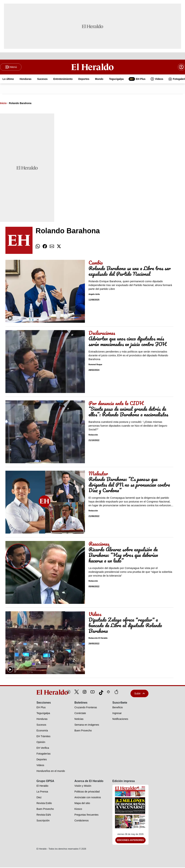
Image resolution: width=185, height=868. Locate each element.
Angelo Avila (94, 295)
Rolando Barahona (20, 104)
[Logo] (93, 67)
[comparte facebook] (45, 247)
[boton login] (181, 67)
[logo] (44, 693)
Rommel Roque (95, 365)
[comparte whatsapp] (38, 247)
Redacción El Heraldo (98, 639)
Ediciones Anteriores (130, 841)
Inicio (3, 104)
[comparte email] (52, 247)
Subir (139, 694)
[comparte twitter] (59, 247)
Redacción (93, 435)
